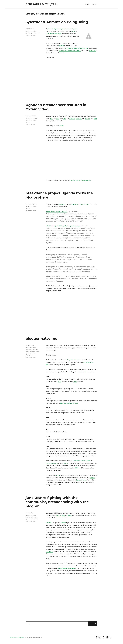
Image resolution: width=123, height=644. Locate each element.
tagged (70, 360)
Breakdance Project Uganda (80, 204)
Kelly (63, 515)
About (87, 4)
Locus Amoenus (81, 480)
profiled (61, 46)
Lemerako (93, 50)
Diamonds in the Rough (54, 34)
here (52, 118)
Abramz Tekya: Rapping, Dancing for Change (63, 226)
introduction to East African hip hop (77, 48)
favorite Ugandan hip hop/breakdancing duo (63, 29)
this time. (72, 118)
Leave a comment (31, 35)
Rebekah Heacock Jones (17, 637)
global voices (34, 349)
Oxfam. (61, 126)
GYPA (76, 468)
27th (60, 381)
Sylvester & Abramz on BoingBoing (57, 22)
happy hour (34, 517)
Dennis (59, 515)
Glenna (76, 360)
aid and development (32, 118)
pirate (75, 381)
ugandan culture (35, 33)
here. (95, 118)
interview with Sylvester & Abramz (70, 50)
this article (49, 551)
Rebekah (42, 4)
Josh (84, 372)
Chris (58, 475)
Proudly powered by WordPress (33, 637)
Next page (95, 626)
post (74, 31)
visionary (66, 463)
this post (92, 478)
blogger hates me (41, 338)
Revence (49, 523)
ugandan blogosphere (32, 519)
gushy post (63, 204)
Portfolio (94, 4)
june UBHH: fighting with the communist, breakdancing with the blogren (57, 502)
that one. (88, 118)
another (63, 523)
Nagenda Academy (52, 463)
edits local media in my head (69, 403)
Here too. (79, 118)
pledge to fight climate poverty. (81, 180)
